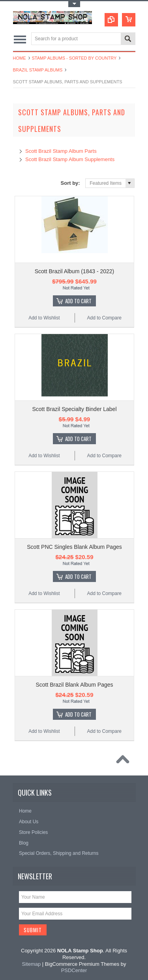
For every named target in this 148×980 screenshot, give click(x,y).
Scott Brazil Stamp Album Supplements (70, 159)
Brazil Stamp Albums (38, 70)
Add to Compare (104, 318)
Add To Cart (78, 301)
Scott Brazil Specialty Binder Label (75, 409)
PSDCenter (74, 970)
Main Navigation (20, 39)
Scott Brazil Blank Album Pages (74, 685)
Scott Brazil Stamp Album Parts (61, 151)
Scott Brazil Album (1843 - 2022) (75, 271)
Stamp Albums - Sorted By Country (74, 58)
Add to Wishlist (44, 318)
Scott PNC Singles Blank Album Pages (74, 547)
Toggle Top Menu (74, 4)
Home (20, 58)
